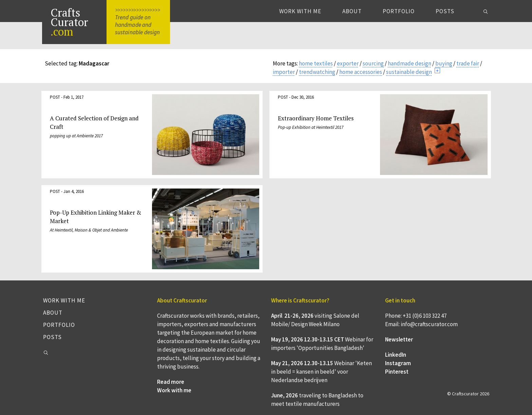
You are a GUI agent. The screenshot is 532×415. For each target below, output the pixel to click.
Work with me (300, 11)
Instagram (398, 363)
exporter (348, 63)
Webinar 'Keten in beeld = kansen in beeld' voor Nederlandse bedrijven (321, 372)
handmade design (410, 63)
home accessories (361, 72)
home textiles (316, 63)
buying (444, 63)
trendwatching (317, 72)
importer (284, 72)
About (352, 11)
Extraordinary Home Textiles (316, 118)
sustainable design (409, 72)
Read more (171, 382)
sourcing (373, 63)
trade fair (468, 63)
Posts (445, 11)
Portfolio (399, 11)
